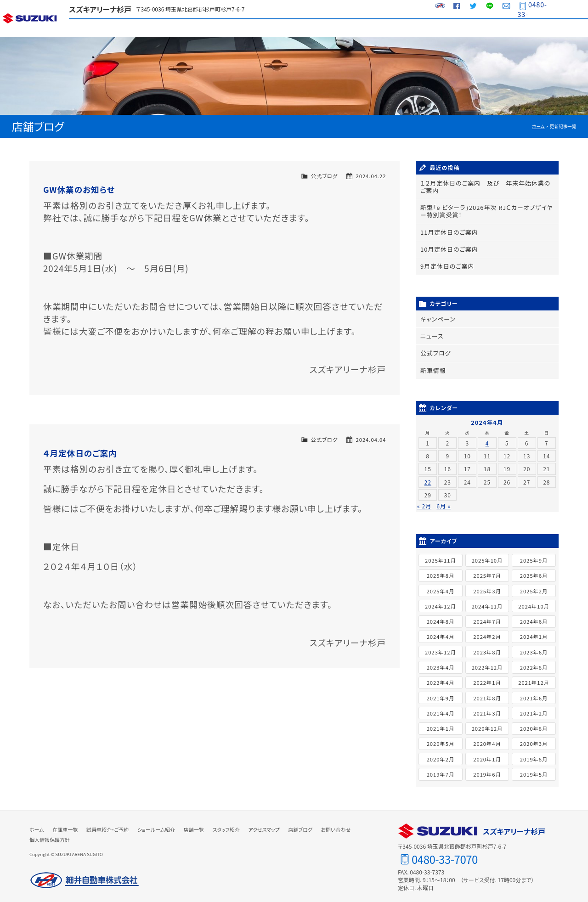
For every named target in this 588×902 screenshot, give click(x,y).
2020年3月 (534, 738)
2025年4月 (441, 585)
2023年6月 (534, 646)
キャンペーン (437, 315)
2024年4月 (441, 631)
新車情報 (432, 365)
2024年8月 (441, 615)
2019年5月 (534, 768)
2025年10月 (487, 554)
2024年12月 (441, 600)
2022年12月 (487, 661)
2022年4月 (441, 677)
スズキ (34, 18)
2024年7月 (487, 615)
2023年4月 (441, 661)
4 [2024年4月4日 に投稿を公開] (487, 437)
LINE (487, 9)
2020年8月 (534, 722)
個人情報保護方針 (50, 834)
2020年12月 (487, 722)
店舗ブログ (556, 28)
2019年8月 (534, 753)
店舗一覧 (361, 28)
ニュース (431, 332)
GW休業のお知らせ (79, 189)
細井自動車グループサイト (438, 9)
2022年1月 (487, 677)
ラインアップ (101, 28)
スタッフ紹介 (426, 28)
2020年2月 (441, 753)
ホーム (538, 126)
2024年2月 (487, 631)
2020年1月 (487, 753)
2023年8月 (487, 646)
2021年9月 (441, 692)
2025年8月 (441, 570)
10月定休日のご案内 (447, 246)
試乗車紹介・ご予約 (231, 28)
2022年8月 (534, 661)
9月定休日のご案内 (446, 263)
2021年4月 (441, 707)
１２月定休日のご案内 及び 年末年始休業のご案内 (487, 186)
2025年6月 (534, 570)
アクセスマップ (491, 28)
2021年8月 (487, 692)
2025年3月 (487, 585)
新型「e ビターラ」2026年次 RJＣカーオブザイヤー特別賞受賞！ (485, 210)
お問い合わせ (504, 9)
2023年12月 (441, 646)
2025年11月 (441, 554)
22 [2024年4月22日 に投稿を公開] (427, 476)
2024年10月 (534, 600)
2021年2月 (534, 707)
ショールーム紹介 (296, 28)
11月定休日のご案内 (447, 230)
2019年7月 (441, 768)
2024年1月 (534, 631)
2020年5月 (441, 738)
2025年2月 (534, 585)
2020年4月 (487, 738)
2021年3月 (487, 707)
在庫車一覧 (166, 28)
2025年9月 (534, 554)
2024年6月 (534, 615)
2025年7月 (487, 570)
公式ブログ (324, 176)
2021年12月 (534, 677)
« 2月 (424, 500)
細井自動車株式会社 (85, 874)
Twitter (471, 9)
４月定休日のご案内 (80, 453)
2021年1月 (441, 722)
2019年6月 (487, 768)
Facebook (454, 9)
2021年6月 (534, 692)
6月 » (444, 500)
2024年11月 (487, 600)
